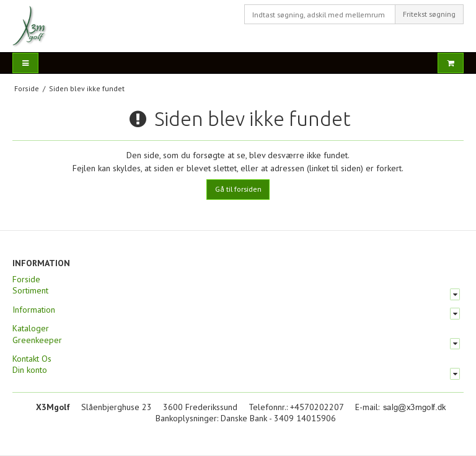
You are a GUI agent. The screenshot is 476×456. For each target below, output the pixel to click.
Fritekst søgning (429, 14)
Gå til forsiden (238, 189)
